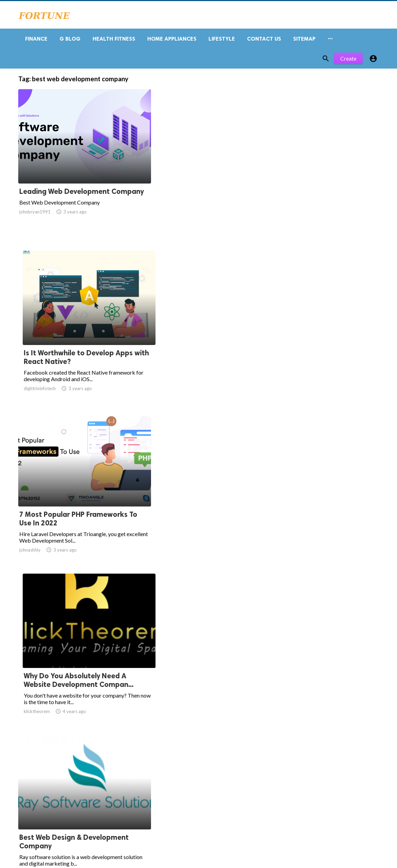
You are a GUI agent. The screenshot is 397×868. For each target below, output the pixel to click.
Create (348, 61)
